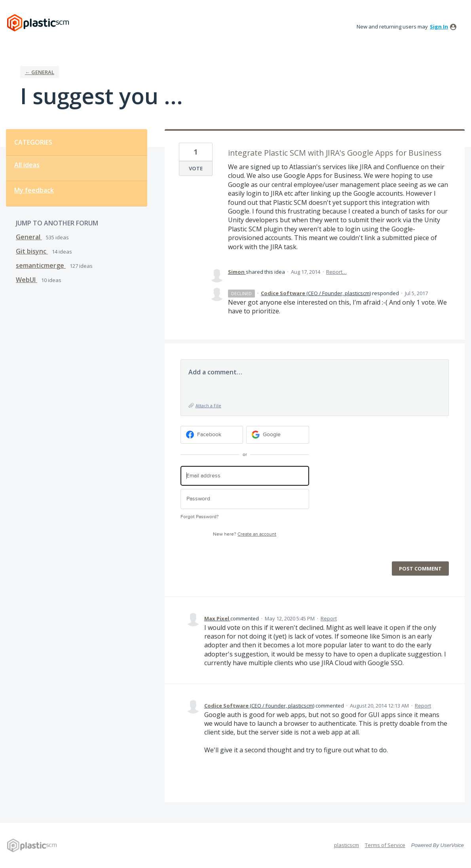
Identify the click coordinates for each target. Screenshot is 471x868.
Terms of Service (385, 845)
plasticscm (347, 845)
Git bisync (32, 251)
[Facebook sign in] (212, 435)
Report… (336, 272)
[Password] (245, 499)
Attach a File (208, 405)
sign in (439, 27)
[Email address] (245, 476)
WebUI (27, 280)
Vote (196, 168)
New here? (245, 534)
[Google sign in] (278, 435)
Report (329, 618)
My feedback (34, 190)
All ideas (27, 165)
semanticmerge (41, 265)
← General (40, 72)
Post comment (420, 568)
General (29, 237)
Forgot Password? (200, 517)
